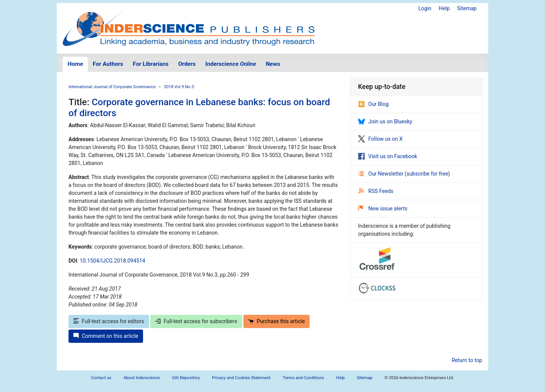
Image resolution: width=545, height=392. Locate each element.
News (273, 64)
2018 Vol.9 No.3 (179, 87)
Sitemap (467, 8)
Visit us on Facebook (388, 156)
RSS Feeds (376, 191)
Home (76, 64)
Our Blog (373, 104)
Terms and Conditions (303, 378)
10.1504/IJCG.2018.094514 (113, 261)
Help (444, 8)
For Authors (108, 64)
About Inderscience (142, 378)
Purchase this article (276, 321)
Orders (187, 64)
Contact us (101, 378)
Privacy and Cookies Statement (241, 378)
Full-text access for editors (109, 321)
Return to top (467, 360)
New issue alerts (383, 208)
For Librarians (151, 64)
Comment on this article (106, 336)
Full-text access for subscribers (196, 321)
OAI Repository (186, 378)
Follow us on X (380, 139)
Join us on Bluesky (385, 121)
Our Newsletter (381, 174)
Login (425, 8)
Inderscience (231, 64)
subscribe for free (427, 174)
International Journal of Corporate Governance (112, 87)
